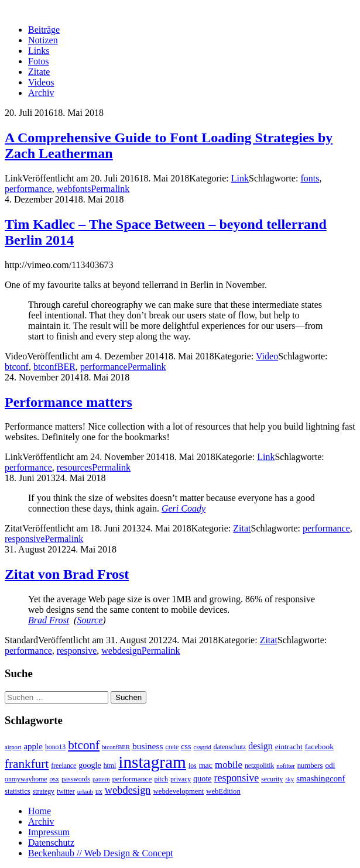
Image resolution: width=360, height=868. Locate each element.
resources (74, 467)
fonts (310, 178)
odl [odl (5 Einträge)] (330, 765)
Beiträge (44, 30)
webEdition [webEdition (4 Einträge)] (223, 791)
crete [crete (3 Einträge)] (172, 747)
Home (40, 811)
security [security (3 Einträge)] (272, 779)
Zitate (39, 72)
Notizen (43, 40)
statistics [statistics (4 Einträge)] (18, 791)
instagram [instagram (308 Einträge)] (152, 762)
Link (240, 178)
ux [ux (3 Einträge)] (99, 792)
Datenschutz (51, 843)
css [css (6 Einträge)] (186, 746)
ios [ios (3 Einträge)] (193, 766)
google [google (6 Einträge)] (90, 765)
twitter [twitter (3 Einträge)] (66, 792)
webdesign (121, 651)
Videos (41, 82)
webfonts (74, 189)
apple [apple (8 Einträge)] (33, 746)
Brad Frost (49, 620)
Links (39, 51)
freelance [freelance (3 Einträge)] (64, 766)
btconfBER (54, 367)
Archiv (41, 93)
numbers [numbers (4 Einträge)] (310, 766)
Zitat (242, 528)
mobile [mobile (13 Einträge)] (229, 765)
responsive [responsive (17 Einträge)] (237, 778)
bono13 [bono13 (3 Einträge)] (55, 747)
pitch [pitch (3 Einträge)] (161, 779)
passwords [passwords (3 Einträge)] (76, 779)
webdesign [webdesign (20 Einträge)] (128, 790)
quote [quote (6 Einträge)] (202, 778)
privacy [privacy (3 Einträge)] (181, 779)
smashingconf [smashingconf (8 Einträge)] (320, 778)
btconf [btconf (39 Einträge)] (84, 745)
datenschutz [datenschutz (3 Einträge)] (230, 747)
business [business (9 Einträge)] (148, 746)
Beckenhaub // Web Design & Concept (101, 853)
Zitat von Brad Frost (67, 574)
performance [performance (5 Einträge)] (132, 779)
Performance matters (68, 402)
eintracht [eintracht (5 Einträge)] (289, 747)
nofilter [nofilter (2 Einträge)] (285, 766)
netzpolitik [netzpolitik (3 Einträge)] (259, 766)
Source (90, 620)
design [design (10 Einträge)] (260, 746)
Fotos (39, 61)
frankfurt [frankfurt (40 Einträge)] (27, 764)
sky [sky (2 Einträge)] (289, 779)
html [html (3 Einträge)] (110, 766)
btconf (17, 367)
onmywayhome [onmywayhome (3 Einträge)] (26, 779)
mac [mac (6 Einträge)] (206, 765)
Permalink (111, 189)
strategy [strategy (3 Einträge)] (44, 792)
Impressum (49, 832)
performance (28, 189)
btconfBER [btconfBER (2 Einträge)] (116, 747)
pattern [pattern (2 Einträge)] (101, 779)
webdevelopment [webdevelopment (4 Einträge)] (179, 791)
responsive (25, 539)
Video (267, 356)
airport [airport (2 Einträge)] (13, 747)
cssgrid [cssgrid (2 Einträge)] (203, 747)
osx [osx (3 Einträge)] (54, 779)
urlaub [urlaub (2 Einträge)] (85, 792)
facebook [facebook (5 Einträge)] (319, 747)
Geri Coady (184, 508)
